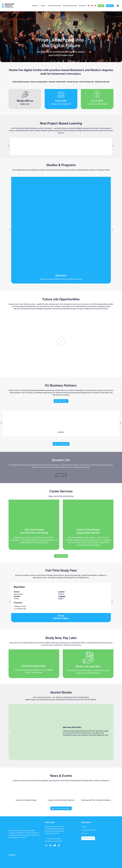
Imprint (84, 827)
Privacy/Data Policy (88, 830)
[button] (101, 6)
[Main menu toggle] (118, 6)
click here (78, 645)
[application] (38, 6)
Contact (84, 833)
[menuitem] (89, 6)
